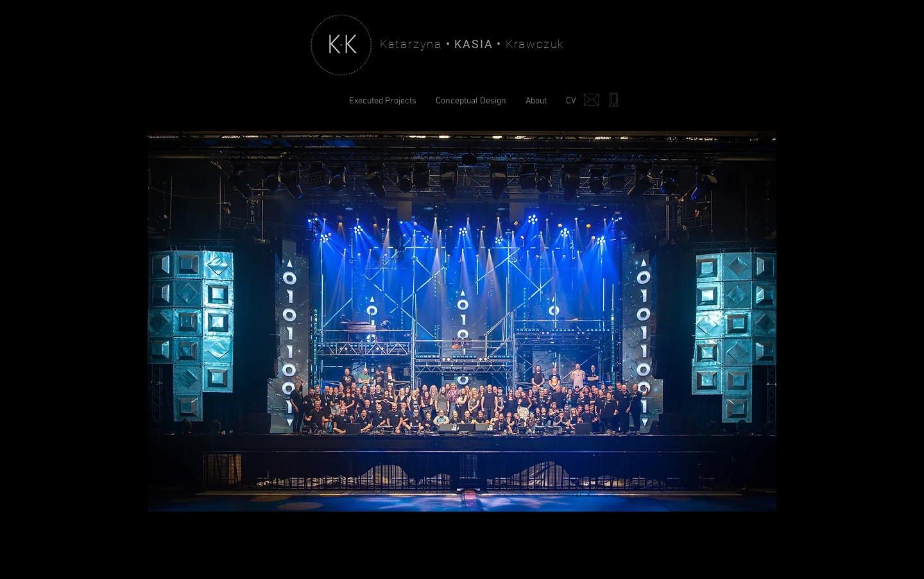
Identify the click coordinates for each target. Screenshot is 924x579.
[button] (462, 321)
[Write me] (592, 99)
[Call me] (613, 99)
